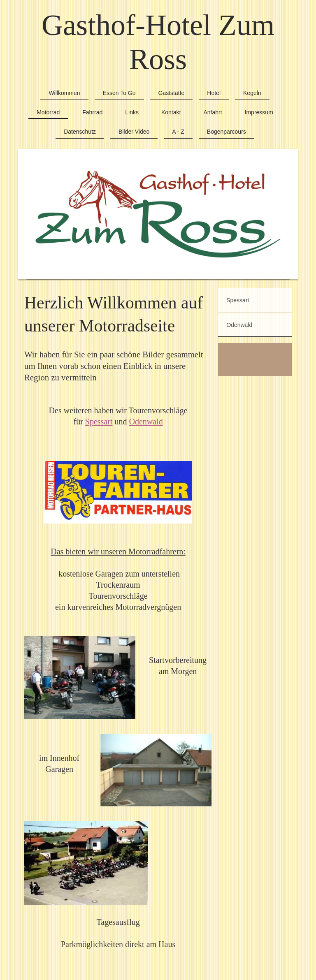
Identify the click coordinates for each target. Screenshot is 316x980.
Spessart (99, 422)
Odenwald (146, 422)
